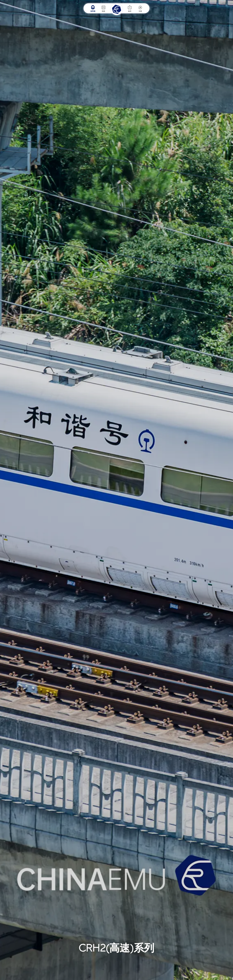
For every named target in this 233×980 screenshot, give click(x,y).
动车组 (93, 9)
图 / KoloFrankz (222, 977)
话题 (140, 9)
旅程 (130, 9)
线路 (103, 9)
